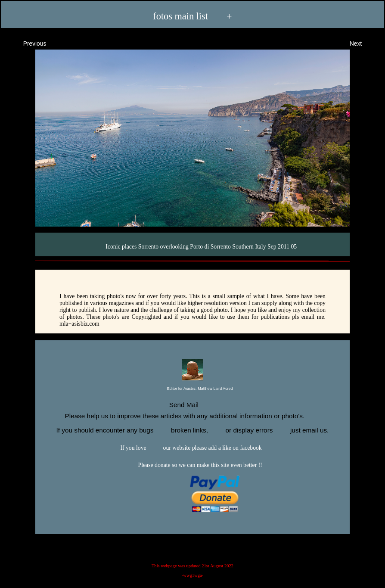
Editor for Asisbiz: (192, 389)
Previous (27, 43)
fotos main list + (192, 16)
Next (363, 43)
